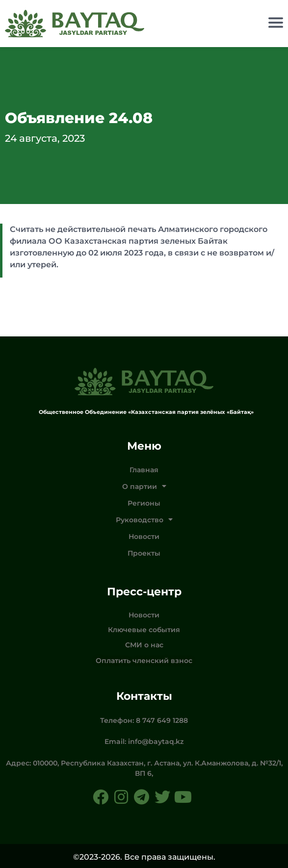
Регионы (144, 503)
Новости (144, 536)
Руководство (144, 520)
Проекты (144, 553)
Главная (144, 470)
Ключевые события (144, 630)
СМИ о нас (144, 645)
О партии (144, 486)
